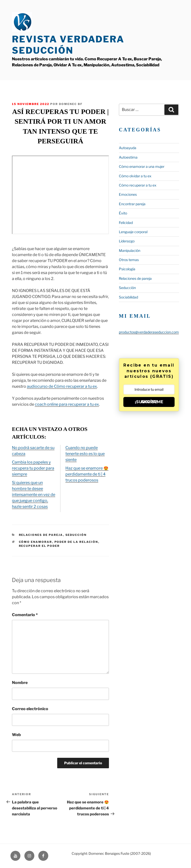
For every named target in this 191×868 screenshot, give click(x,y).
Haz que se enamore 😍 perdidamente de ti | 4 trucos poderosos (87, 474)
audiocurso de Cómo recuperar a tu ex (62, 386)
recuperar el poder (39, 546)
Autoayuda (128, 148)
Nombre (20, 683)
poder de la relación (76, 542)
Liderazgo (127, 241)
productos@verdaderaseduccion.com (149, 332)
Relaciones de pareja (41, 535)
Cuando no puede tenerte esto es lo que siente (85, 454)
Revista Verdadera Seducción (68, 45)
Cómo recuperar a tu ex (138, 185)
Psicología (127, 269)
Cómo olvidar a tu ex (135, 176)
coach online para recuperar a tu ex (67, 404)
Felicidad (126, 223)
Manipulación (130, 250)
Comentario (25, 615)
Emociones (128, 194)
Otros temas (129, 260)
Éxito (123, 213)
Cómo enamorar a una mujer (142, 166)
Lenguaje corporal (133, 232)
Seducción (76, 535)
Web (16, 735)
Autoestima (128, 157)
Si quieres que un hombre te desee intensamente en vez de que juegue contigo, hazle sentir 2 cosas (34, 495)
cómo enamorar (36, 542)
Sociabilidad (128, 297)
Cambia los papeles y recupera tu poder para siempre (33, 468)
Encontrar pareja (132, 204)
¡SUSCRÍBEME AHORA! (149, 402)
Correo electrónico (30, 709)
